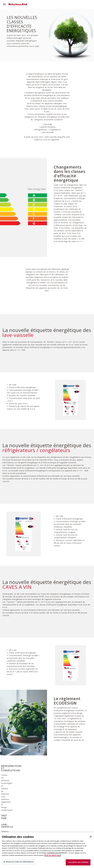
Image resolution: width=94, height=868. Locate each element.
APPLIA (65, 269)
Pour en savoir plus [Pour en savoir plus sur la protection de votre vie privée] (53, 855)
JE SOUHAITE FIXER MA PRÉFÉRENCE (18, 862)
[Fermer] (91, 837)
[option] (16, 788)
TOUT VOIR (7, 809)
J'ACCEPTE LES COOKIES (78, 862)
